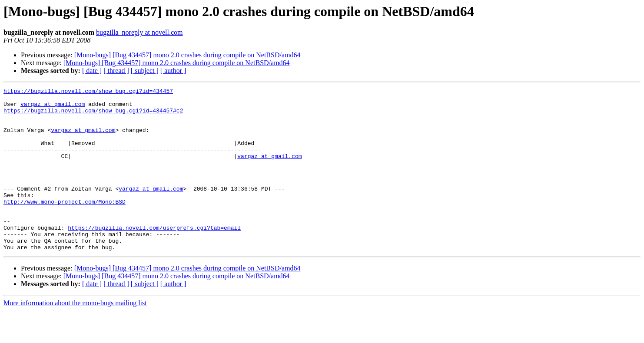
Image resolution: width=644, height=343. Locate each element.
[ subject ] (145, 71)
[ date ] (92, 71)
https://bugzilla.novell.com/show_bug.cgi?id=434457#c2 (93, 115)
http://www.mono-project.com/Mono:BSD (65, 225)
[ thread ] (116, 71)
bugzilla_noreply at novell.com (139, 32)
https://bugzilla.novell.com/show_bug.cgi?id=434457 (88, 92)
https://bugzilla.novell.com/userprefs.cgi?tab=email (154, 256)
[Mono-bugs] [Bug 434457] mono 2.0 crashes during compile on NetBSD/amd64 (188, 55)
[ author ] (173, 71)
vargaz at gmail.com (53, 108)
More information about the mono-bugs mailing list (75, 335)
